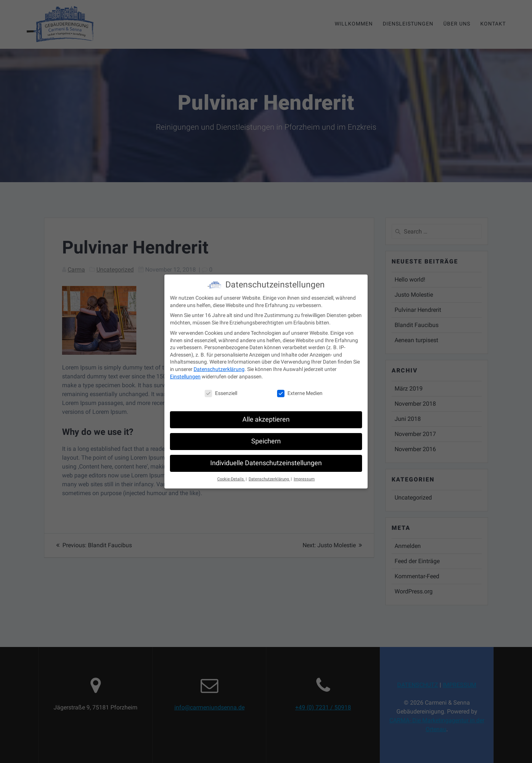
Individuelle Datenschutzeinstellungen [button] (266, 459)
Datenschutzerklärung (219, 365)
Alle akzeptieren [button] (266, 415)
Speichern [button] (266, 437)
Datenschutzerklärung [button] (269, 475)
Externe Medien (300, 389)
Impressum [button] (304, 475)
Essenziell (221, 389)
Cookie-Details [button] (231, 475)
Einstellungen (185, 372)
